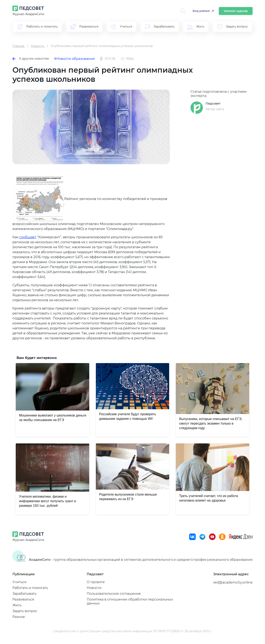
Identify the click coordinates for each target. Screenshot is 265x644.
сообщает (28, 237)
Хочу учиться (201, 11)
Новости (94, 588)
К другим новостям (31, 59)
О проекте (96, 582)
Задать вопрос (25, 611)
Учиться (19, 582)
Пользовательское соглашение (114, 594)
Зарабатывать (24, 594)
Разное (19, 617)
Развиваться (23, 599)
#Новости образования (74, 59)
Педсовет (213, 104)
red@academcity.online (233, 582)
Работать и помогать (30, 588)
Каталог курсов (236, 11)
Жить (17, 605)
